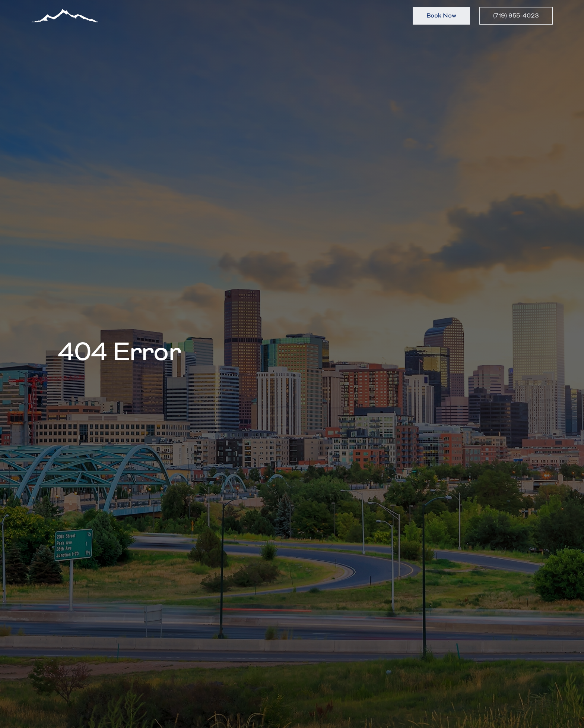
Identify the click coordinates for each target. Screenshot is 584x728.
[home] (65, 16)
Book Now (441, 15)
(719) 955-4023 (516, 15)
